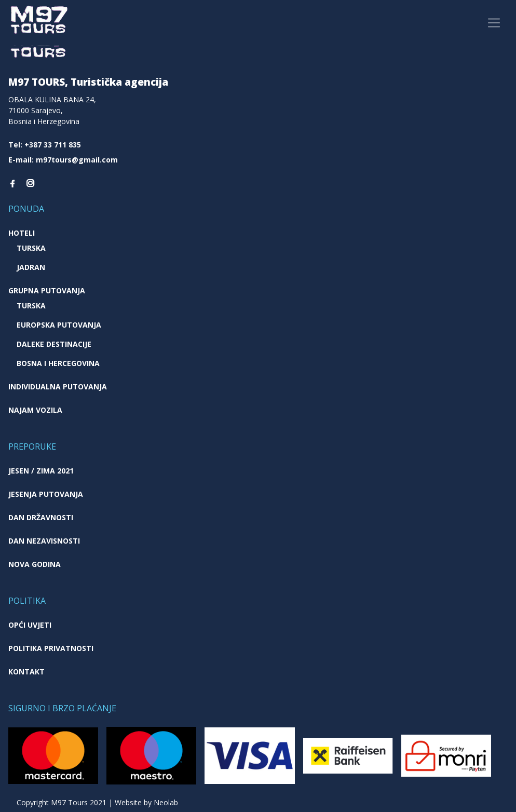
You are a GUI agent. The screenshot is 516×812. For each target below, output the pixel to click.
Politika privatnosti (51, 648)
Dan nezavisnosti (44, 541)
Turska (31, 248)
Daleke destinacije (54, 344)
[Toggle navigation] (494, 23)
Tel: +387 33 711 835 (45, 145)
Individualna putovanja (58, 387)
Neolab (166, 802)
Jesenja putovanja (46, 494)
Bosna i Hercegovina (58, 363)
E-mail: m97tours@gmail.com (63, 160)
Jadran (31, 267)
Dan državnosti (41, 517)
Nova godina (35, 564)
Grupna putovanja (47, 290)
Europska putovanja (59, 325)
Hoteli (22, 233)
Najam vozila (35, 410)
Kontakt (26, 672)
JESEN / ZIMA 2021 (41, 471)
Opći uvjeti (30, 625)
